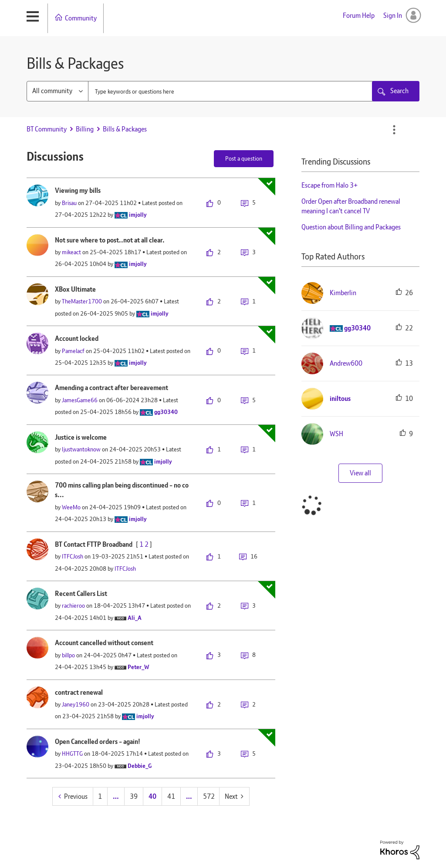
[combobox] (239, 91)
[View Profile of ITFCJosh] (73, 556)
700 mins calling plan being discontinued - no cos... (122, 490)
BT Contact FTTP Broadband (94, 544)
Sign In (393, 15)
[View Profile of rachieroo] (73, 606)
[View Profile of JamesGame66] (80, 400)
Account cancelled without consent (104, 643)
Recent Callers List (81, 594)
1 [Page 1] (100, 796)
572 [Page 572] (209, 796)
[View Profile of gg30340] (166, 412)
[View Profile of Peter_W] (139, 667)
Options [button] (394, 130)
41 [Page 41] (171, 796)
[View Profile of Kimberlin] (343, 293)
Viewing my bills (78, 190)
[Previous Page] (73, 796)
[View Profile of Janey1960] (76, 704)
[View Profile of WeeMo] (71, 507)
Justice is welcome (81, 437)
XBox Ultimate (75, 289)
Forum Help (359, 15)
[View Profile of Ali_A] (135, 618)
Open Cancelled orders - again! (98, 742)
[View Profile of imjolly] (138, 215)
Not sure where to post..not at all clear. (110, 240)
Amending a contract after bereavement (111, 388)
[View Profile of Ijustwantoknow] (81, 449)
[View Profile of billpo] (68, 655)
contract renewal (79, 692)
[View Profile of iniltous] (340, 399)
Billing (85, 129)
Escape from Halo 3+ (329, 185)
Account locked (77, 338)
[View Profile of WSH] (336, 434)
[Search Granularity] (57, 91)
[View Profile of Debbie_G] (140, 766)
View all (360, 473)
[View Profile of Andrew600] (346, 363)
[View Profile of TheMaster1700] (82, 301)
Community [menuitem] (81, 18)
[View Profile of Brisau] (69, 203)
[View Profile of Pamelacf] (73, 351)
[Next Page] (234, 796)
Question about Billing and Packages (351, 227)
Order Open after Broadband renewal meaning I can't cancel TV (351, 206)
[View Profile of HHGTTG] (72, 754)
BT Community (47, 129)
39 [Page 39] (134, 796)
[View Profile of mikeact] (71, 252)
